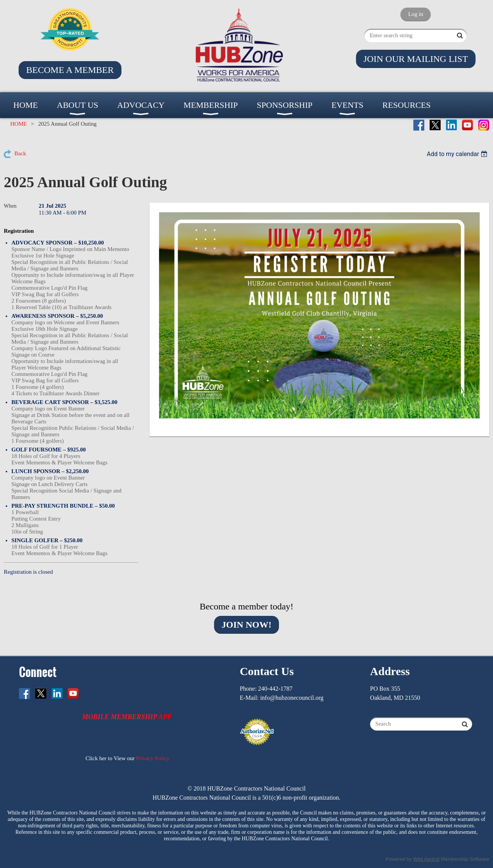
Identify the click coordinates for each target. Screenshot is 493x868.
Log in (416, 14)
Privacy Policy (153, 758)
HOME (19, 124)
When (10, 206)
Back (20, 153)
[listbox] (458, 154)
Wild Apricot (426, 859)
